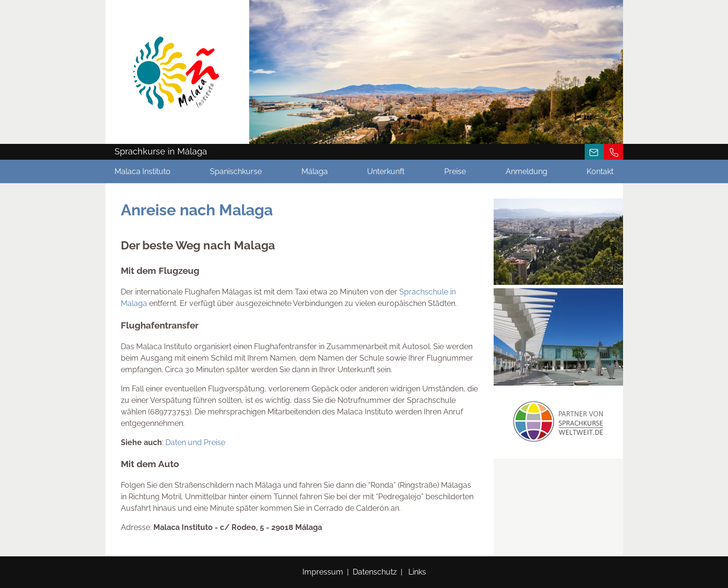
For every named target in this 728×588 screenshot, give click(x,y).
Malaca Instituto (143, 171)
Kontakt (600, 171)
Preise (455, 171)
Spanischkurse (236, 171)
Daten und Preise (195, 442)
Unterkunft (386, 171)
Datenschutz (375, 572)
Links (417, 572)
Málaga (315, 171)
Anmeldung (526, 171)
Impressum (323, 572)
